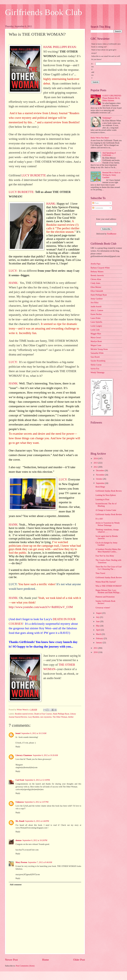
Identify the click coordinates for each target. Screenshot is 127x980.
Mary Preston (21, 862)
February (100, 638)
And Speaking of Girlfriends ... (109, 154)
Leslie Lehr (95, 330)
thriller (71, 717)
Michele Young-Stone (99, 349)
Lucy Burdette (34, 717)
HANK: (51, 204)
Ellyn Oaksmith (97, 291)
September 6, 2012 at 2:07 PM (37, 802)
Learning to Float (102, 499)
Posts (96, 203)
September (100, 483)
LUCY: (13, 271)
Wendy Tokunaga (97, 372)
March (99, 634)
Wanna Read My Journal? (106, 582)
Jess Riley (95, 303)
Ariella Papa (96, 264)
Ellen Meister (96, 287)
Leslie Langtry (96, 326)
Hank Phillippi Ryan (61, 714)
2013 (96, 463)
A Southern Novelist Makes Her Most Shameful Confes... (108, 551)
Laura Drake (96, 318)
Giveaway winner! (103, 608)
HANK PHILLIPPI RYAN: (60, 47)
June (98, 621)
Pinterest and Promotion (105, 597)
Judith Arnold (96, 307)
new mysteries (46, 717)
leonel (18, 733)
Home (45, 960)
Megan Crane (96, 345)
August (99, 613)
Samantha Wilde (97, 353)
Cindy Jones (95, 283)
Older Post (79, 960)
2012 (96, 467)
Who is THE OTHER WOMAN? (109, 586)
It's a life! (99, 519)
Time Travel (100, 573)
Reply (18, 747)
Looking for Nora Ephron (106, 495)
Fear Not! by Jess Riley (105, 556)
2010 (96, 652)
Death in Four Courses (43, 714)
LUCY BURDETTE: (22, 192)
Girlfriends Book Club (44, 12)
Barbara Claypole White (100, 268)
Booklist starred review (24, 714)
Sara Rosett (95, 357)
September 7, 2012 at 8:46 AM (40, 862)
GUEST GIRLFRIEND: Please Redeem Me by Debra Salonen (112, 98)
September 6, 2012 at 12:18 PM (37, 780)
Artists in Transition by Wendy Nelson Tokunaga (108, 524)
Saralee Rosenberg (98, 361)
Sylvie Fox (95, 369)
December (100, 471)
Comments (98, 208)
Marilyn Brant (96, 341)
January (99, 643)
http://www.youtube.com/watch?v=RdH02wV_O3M (41, 607)
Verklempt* (107, 118)
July (98, 617)
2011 (96, 648)
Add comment (16, 885)
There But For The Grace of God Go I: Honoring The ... (108, 568)
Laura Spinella (96, 322)
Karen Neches (96, 314)
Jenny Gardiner (97, 299)
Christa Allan (96, 279)
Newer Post (11, 960)
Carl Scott (20, 780)
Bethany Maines (97, 272)
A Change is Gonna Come (106, 510)
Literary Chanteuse (24, 755)
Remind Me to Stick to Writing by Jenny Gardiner (111, 175)
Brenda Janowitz (97, 275)
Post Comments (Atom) (25, 966)
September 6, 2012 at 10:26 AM (45, 755)
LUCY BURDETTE (34, 175)
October (99, 479)
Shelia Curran (96, 365)
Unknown (20, 802)
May (98, 626)
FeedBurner (112, 234)
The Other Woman (60, 717)
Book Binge (100, 487)
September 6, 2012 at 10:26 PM (35, 840)
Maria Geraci (96, 338)
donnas (19, 840)
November (100, 475)
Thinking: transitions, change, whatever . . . (107, 531)
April (98, 630)
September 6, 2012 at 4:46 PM (37, 821)
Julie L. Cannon (97, 310)
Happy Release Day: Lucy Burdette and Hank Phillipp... (108, 591)
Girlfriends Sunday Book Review (109, 491)
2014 (96, 459)
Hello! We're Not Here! (100, 138)
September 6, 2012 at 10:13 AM (34, 733)
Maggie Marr (96, 334)
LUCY (13, 584)
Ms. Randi (20, 821)
